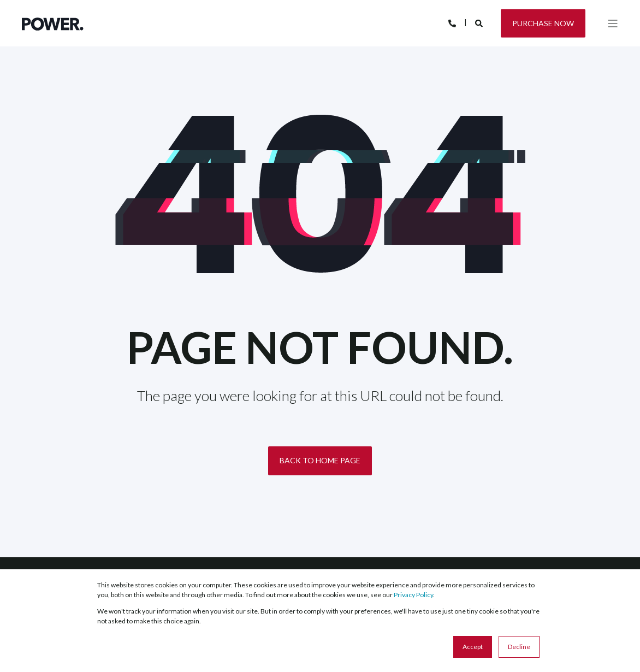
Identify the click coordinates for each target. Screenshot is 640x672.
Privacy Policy (413, 595)
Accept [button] (473, 647)
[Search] (480, 22)
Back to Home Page (320, 460)
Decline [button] (519, 647)
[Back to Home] (53, 23)
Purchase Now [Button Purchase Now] (543, 23)
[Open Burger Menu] (613, 23)
